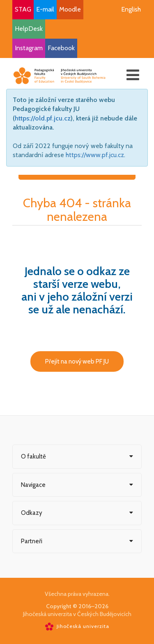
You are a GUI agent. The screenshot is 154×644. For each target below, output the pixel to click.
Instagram (29, 48)
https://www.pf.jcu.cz (95, 155)
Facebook (61, 48)
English (131, 9)
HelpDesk (29, 29)
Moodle (70, 9)
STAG (23, 9)
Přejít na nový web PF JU (77, 361)
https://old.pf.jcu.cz (43, 118)
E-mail (45, 9)
